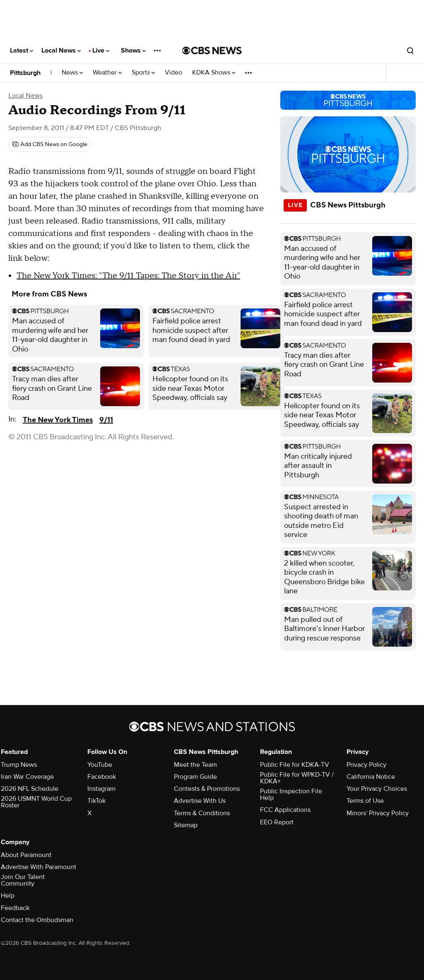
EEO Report (277, 822)
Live (101, 51)
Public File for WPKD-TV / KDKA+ (297, 778)
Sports (143, 73)
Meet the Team (195, 765)
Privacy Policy (366, 765)
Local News (61, 51)
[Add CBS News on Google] (50, 144)
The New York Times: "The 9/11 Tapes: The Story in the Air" (128, 276)
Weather (107, 73)
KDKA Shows (214, 73)
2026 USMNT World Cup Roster (36, 802)
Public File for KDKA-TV (295, 765)
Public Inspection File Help (291, 795)
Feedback (15, 908)
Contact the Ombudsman (37, 920)
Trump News (19, 765)
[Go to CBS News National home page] (212, 51)
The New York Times (58, 420)
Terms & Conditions (202, 813)
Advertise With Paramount (39, 867)
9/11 (106, 420)
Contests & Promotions (207, 789)
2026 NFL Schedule (30, 789)
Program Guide (195, 777)
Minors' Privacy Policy (378, 813)
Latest (22, 51)
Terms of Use (365, 801)
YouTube (100, 765)
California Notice (371, 777)
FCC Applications (285, 810)
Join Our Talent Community (23, 880)
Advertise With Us (200, 801)
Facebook (102, 777)
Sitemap (186, 825)
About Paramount (26, 855)
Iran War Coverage (27, 777)
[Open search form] (410, 51)
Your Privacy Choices (377, 789)
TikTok (96, 801)
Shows (133, 51)
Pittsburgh (25, 73)
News (72, 73)
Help (8, 896)
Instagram (101, 789)
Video (173, 73)
